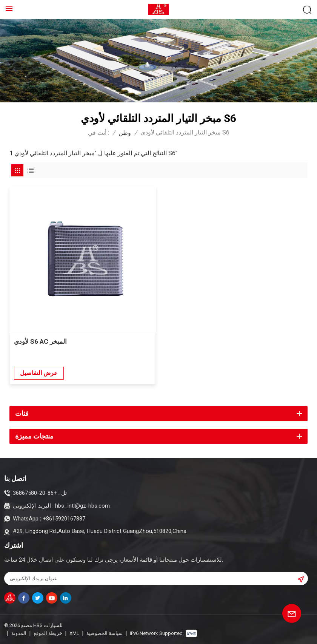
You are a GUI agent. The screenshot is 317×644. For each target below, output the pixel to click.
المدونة (19, 633)
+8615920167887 (64, 519)
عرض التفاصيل (39, 373)
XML (74, 633)
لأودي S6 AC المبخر (40, 341)
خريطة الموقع (48, 633)
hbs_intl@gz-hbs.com (82, 506)
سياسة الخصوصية (105, 633)
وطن (125, 133)
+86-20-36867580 (35, 493)
